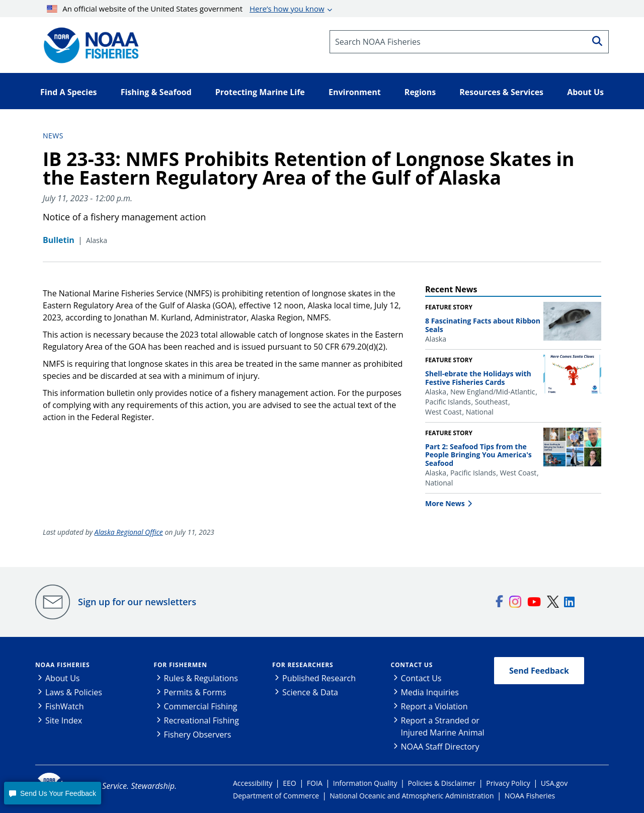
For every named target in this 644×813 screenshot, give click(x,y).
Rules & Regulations (201, 678)
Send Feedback (539, 671)
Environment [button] (355, 92)
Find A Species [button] (69, 92)
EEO (289, 783)
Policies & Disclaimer (442, 783)
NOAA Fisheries (62, 665)
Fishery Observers (198, 735)
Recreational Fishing (202, 720)
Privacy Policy (508, 783)
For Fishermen (181, 665)
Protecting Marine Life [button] (260, 92)
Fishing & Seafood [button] (156, 92)
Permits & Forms (195, 692)
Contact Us (412, 665)
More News (445, 503)
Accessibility (253, 783)
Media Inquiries (430, 692)
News (53, 136)
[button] (52, 793)
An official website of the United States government (186, 9)
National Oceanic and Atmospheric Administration (412, 796)
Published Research (319, 678)
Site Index (64, 720)
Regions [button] (420, 92)
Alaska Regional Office (129, 532)
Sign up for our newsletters (137, 602)
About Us (63, 678)
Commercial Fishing (201, 706)
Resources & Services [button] (501, 92)
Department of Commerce (276, 796)
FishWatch (65, 706)
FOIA (315, 783)
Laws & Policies (74, 692)
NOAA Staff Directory (440, 747)
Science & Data (310, 692)
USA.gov (554, 783)
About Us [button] (585, 92)
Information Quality (365, 783)
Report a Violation (434, 706)
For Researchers (303, 665)
